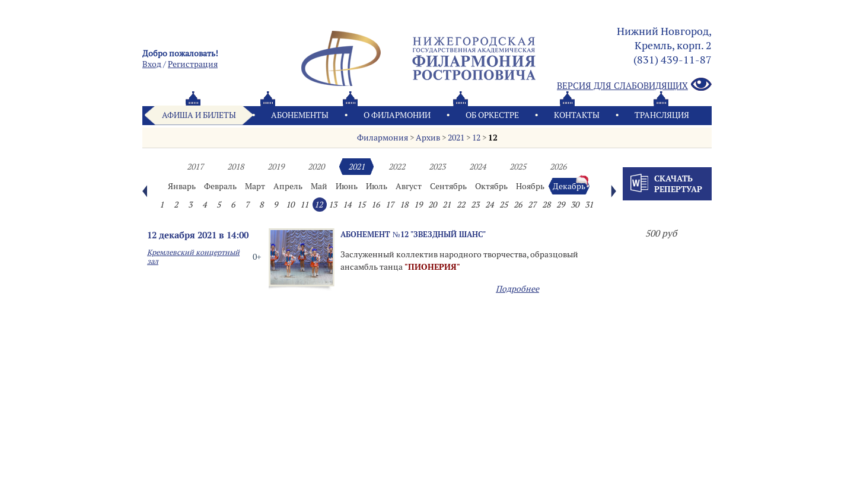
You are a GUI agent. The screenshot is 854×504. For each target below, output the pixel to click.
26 (518, 205)
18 (404, 205)
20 (432, 205)
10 (290, 205)
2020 (316, 167)
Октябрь (491, 186)
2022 (397, 167)
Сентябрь (448, 186)
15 (361, 205)
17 (390, 205)
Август (409, 186)
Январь (182, 186)
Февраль (220, 186)
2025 (518, 167)
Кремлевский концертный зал (193, 257)
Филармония (383, 138)
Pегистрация (193, 64)
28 (546, 205)
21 (447, 205)
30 (575, 205)
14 (347, 205)
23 (475, 205)
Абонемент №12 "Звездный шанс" (413, 234)
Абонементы (300, 115)
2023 (437, 167)
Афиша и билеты (199, 115)
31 (589, 205)
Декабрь (569, 186)
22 (461, 205)
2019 (276, 167)
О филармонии (397, 115)
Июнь (347, 186)
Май (319, 186)
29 (560, 205)
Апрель (288, 186)
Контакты (577, 115)
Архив (428, 138)
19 (418, 205)
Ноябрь (530, 186)
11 (304, 205)
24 (489, 205)
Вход (152, 64)
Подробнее (517, 289)
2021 (456, 138)
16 (375, 205)
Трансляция (662, 115)
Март (255, 186)
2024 (477, 167)
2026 (558, 167)
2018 (235, 167)
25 (504, 205)
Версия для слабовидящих (634, 85)
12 (476, 138)
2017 (195, 167)
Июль (377, 186)
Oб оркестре (492, 115)
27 (532, 205)
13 (333, 205)
